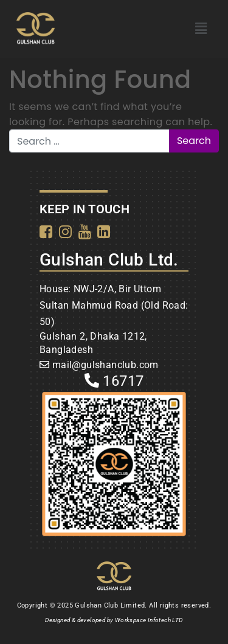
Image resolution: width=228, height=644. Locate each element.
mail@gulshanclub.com (105, 365)
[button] (201, 29)
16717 (114, 381)
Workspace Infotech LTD (149, 620)
